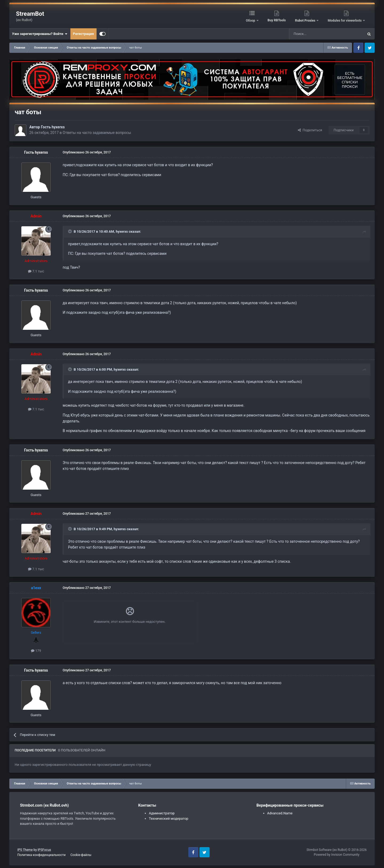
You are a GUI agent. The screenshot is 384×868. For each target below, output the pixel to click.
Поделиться (310, 130)
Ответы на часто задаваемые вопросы (97, 133)
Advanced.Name (280, 813)
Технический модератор (169, 819)
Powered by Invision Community (337, 855)
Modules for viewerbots (345, 21)
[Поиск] (314, 34)
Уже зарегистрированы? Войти (40, 34)
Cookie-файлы (81, 855)
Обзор (251, 21)
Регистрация (83, 34)
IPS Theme (25, 850)
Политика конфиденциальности (41, 855)
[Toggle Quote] (70, 231)
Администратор (162, 813)
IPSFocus (44, 850)
